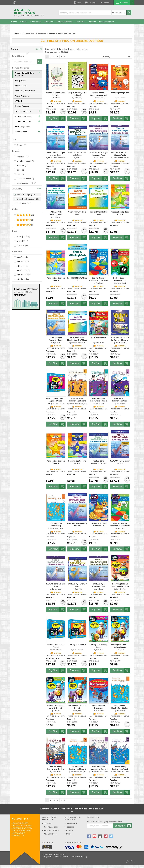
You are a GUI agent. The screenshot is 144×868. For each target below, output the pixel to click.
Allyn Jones (57, 217)
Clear (39, 189)
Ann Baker (99, 283)
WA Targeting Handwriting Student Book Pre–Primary (120, 708)
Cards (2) (19, 170)
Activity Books (20, 81)
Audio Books (35, 22)
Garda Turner (99, 711)
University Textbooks (23, 121)
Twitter (68, 834)
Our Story (47, 823)
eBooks (23, 22)
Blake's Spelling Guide (120, 93)
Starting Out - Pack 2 (77, 645)
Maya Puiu (78, 589)
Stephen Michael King (77, 404)
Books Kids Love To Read (25, 91)
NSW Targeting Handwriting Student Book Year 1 (98, 769)
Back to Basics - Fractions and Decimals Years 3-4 (120, 526)
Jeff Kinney (78, 98)
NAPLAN (18, 101)
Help (77, 2)
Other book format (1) (24, 179)
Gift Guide (80, 22)
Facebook (70, 827)
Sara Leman (99, 343)
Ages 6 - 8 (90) (21, 266)
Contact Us (19, 836)
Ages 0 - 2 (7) (21, 257)
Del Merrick (121, 98)
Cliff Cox (61, 404)
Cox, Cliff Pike (121, 589)
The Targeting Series (23, 111)
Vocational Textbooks (23, 116)
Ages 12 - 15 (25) (22, 275)
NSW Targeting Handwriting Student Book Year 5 (56, 769)
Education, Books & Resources (34, 33)
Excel (78, 158)
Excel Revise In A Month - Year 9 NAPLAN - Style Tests (77, 340)
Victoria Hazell (100, 98)
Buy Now (57, 118)
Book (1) (19, 174)
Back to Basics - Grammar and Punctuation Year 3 (120, 280)
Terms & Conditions (62, 857)
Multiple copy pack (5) (24, 161)
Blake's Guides (20, 86)
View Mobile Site (50, 834)
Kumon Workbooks (22, 96)
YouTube (69, 830)
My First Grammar (99, 337)
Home (16, 33)
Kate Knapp (57, 98)
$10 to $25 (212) (22, 237)
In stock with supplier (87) (26, 199)
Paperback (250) (22, 157)
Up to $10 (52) (21, 246)
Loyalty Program (107, 22)
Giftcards (92, 22)
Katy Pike (52, 404)
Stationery (49, 22)
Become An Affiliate (51, 830)
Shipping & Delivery (23, 828)
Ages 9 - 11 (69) (22, 270)
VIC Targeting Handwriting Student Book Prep (77, 769)
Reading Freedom (22, 106)
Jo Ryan (83, 772)
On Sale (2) (20, 145)
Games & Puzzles (64, 22)
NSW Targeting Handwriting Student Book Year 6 (77, 401)
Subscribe (123, 826)
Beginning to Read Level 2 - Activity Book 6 (120, 586)
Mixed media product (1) (25, 183)
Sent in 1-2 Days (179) (25, 195)
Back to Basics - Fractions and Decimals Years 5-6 (98, 280)
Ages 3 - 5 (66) (21, 261)
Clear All (39, 49)
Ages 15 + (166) (22, 279)
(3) (24, 220)
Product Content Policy (79, 857)
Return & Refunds (22, 831)
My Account (19, 833)
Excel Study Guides (22, 127)
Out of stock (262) (23, 203)
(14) (24, 215)
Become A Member (51, 827)
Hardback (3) (21, 166)
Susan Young (55, 529)
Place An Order (21, 823)
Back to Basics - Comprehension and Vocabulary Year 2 (98, 95)
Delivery (90, 2)
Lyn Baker (100, 158)
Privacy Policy (47, 857)
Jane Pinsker (99, 404)
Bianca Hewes (76, 343)
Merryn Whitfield (121, 343)
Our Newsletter (72, 823)
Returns (104, 2)
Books (14, 22)
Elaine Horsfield (54, 158)
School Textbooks (22, 132)
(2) (24, 225)
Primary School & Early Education (62, 33)
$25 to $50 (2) (21, 241)
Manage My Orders (22, 826)
